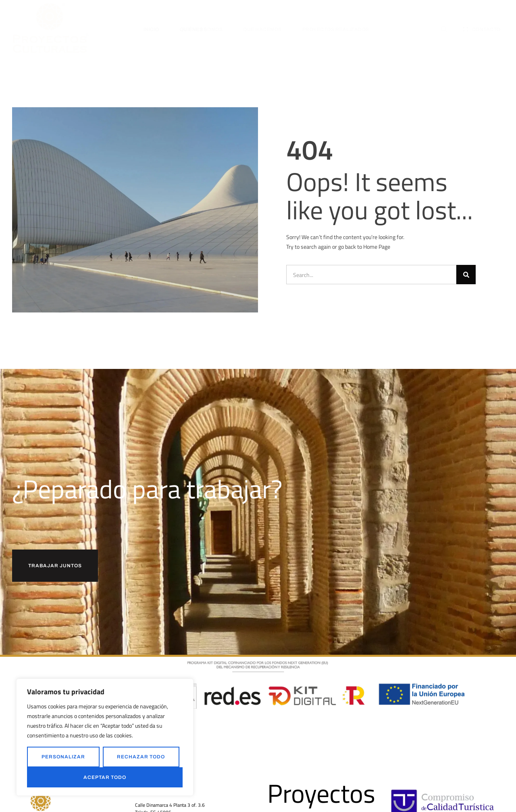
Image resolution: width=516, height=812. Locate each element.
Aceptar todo (105, 777)
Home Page (377, 247)
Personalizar (63, 757)
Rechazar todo (141, 757)
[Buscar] (466, 275)
